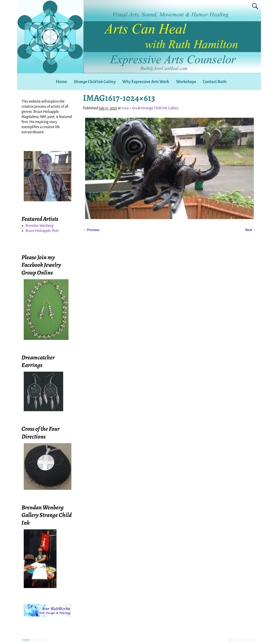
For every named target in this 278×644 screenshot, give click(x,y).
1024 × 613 (129, 108)
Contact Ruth (215, 82)
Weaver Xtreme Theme (245, 640)
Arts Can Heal (39, 640)
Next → (251, 230)
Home (61, 82)
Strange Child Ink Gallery (95, 82)
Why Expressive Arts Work (146, 82)
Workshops (186, 82)
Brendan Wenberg (39, 226)
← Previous (91, 230)
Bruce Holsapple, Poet (42, 231)
